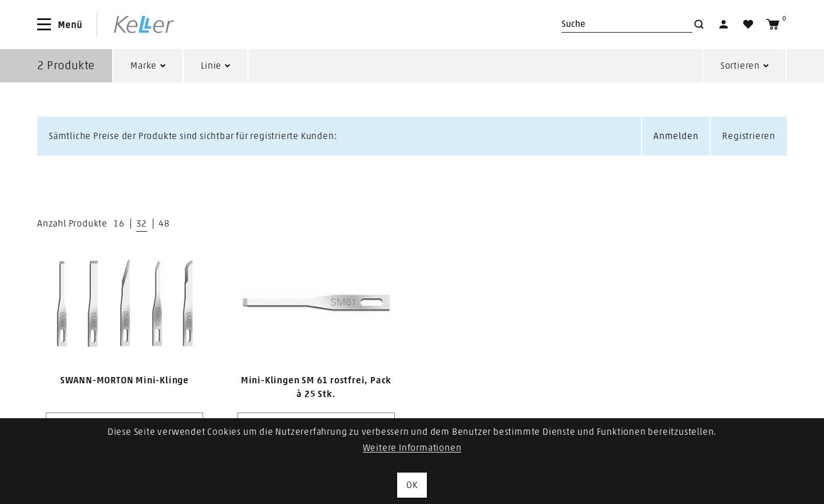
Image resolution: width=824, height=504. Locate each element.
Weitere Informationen (412, 448)
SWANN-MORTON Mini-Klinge (124, 380)
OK (412, 485)
